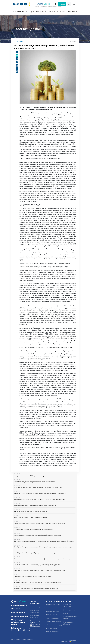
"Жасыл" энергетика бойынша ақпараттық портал (26, 21)
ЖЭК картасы (73, 12)
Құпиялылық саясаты (19, 605)
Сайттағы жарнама (18, 613)
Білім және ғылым (52, 628)
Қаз (74, 4)
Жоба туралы (16, 609)
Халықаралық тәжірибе (54, 622)
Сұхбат (63, 12)
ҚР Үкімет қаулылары (69, 610)
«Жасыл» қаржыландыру (67, 21)
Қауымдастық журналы (54, 605)
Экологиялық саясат (53, 618)
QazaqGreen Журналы (39, 12)
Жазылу (62, 4)
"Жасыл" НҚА (53, 12)
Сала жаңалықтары (52, 632)
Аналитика (50, 608)
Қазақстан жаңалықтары (38, 607)
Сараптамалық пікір (53, 611)
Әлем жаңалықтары (36, 621)
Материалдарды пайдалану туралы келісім (18, 622)
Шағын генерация (52, 615)
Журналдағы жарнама (20, 616)
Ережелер (66, 613)
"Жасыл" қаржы (18, 41)
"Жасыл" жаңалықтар (21, 12)
